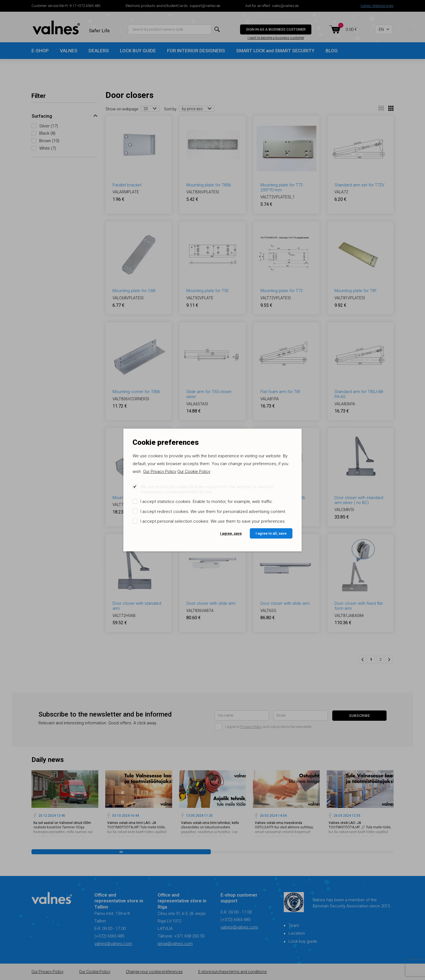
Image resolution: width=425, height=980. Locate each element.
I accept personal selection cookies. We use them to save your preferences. (213, 521)
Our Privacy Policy (160, 472)
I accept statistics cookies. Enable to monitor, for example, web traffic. (207, 502)
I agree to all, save (271, 533)
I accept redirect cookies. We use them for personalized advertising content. (213, 512)
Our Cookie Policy (194, 472)
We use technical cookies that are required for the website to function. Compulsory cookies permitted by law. (207, 489)
